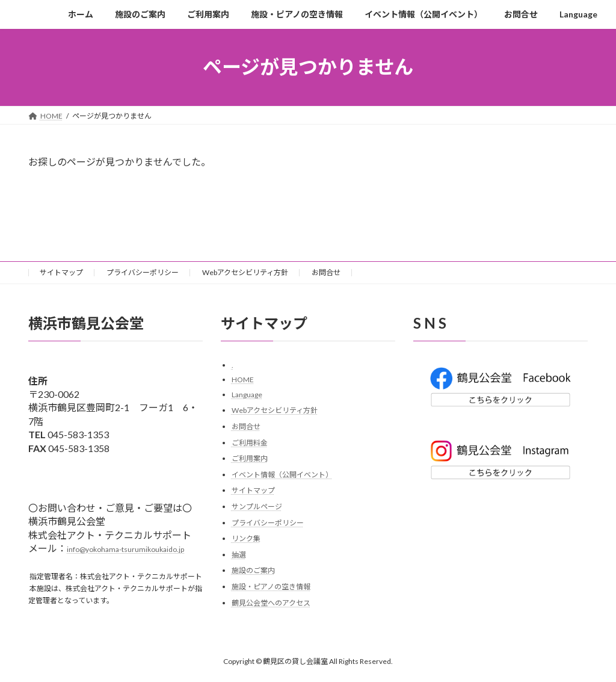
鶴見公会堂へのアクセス (271, 602)
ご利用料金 (250, 442)
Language (247, 395)
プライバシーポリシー (143, 272)
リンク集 (246, 538)
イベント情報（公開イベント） (282, 475)
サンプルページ (257, 507)
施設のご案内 (253, 570)
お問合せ (326, 272)
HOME (243, 380)
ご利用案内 (250, 458)
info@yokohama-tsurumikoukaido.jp (125, 549)
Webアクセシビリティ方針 (245, 272)
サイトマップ (61, 272)
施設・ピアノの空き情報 (271, 587)
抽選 (239, 555)
